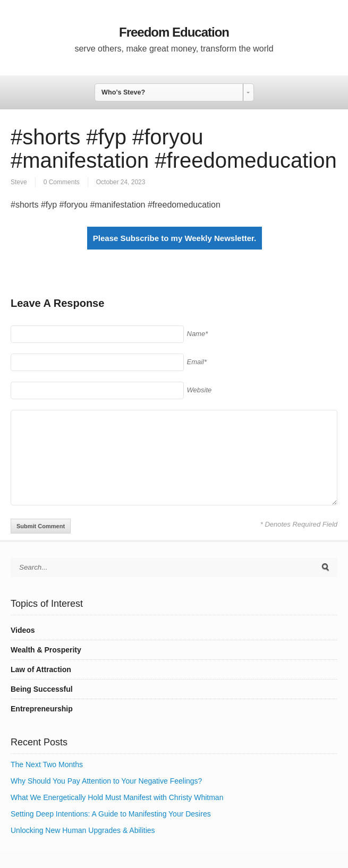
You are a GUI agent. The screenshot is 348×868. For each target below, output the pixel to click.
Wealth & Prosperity (46, 650)
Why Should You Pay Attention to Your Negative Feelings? (106, 781)
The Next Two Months (47, 764)
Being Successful (42, 689)
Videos (23, 630)
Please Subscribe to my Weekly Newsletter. (175, 238)
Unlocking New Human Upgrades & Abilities (83, 830)
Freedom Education (174, 32)
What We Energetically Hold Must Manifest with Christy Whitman (117, 797)
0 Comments (62, 182)
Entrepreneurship (42, 709)
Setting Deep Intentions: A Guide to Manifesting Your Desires (111, 814)
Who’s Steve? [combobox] (123, 92)
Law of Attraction (41, 669)
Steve (19, 182)
